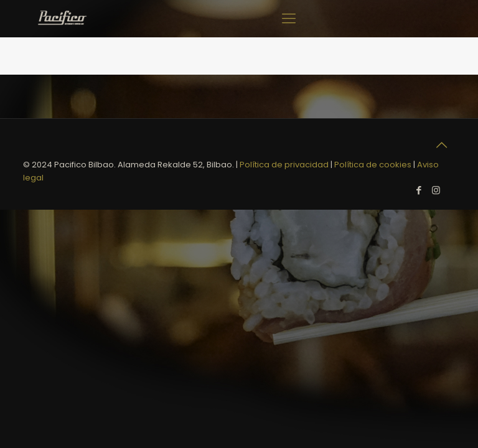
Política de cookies (373, 165)
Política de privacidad (284, 165)
